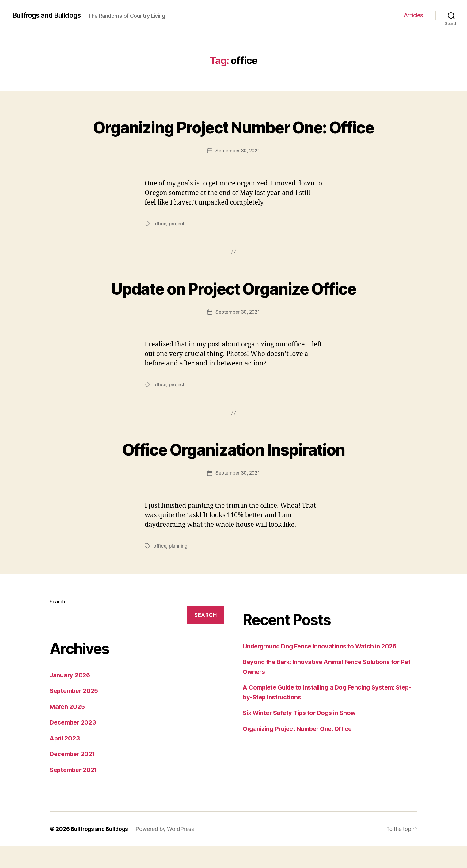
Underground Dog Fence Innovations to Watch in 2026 (323, 668)
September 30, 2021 (237, 173)
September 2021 (75, 791)
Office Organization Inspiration (233, 470)
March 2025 (68, 728)
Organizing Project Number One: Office (233, 137)
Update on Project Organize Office (233, 310)
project (177, 246)
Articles (414, 15)
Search (57, 623)
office (160, 246)
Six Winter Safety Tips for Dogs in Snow (302, 734)
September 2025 (76, 712)
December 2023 (74, 744)
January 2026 (71, 696)
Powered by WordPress (167, 851)
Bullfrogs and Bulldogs (49, 15)
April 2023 (66, 760)
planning (179, 568)
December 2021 (74, 776)
